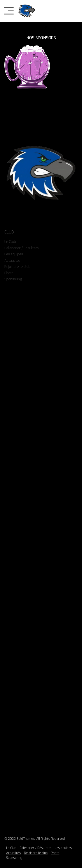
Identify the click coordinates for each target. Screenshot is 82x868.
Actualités (13, 853)
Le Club (11, 848)
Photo (55, 853)
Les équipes (63, 848)
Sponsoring (14, 858)
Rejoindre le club (36, 853)
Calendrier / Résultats (36, 848)
